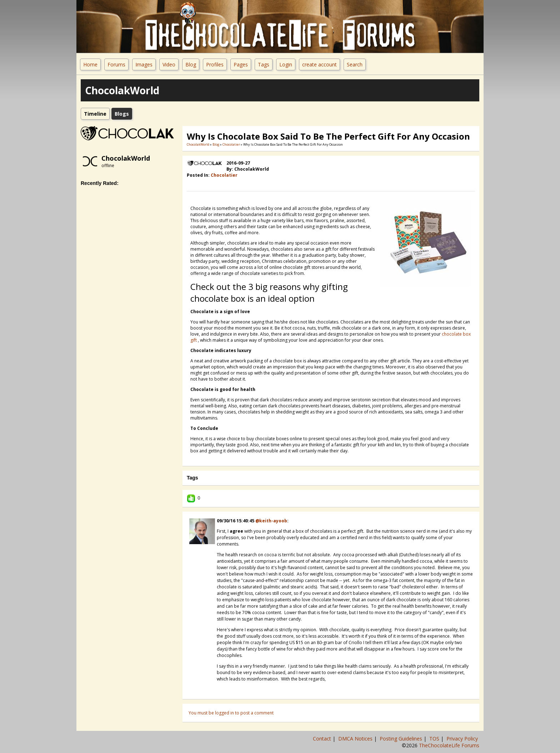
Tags (264, 64)
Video (169, 64)
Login (286, 64)
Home (90, 64)
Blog (191, 64)
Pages (241, 64)
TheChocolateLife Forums (449, 745)
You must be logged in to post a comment (231, 713)
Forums (116, 64)
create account (319, 64)
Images (144, 64)
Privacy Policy (463, 739)
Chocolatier (231, 144)
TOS (435, 739)
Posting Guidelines (402, 739)
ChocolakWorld (126, 158)
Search (355, 64)
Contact (323, 739)
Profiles (215, 64)
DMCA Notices (356, 739)
